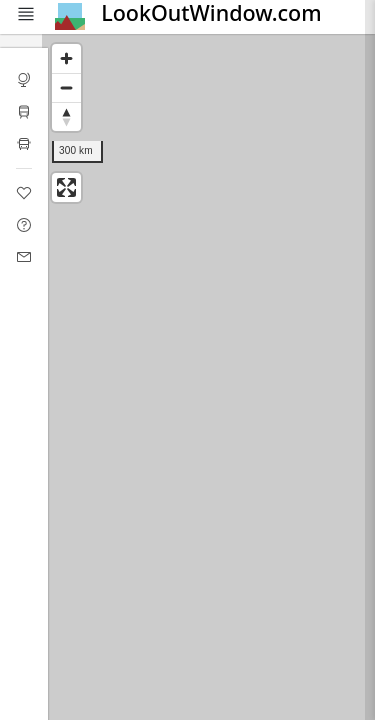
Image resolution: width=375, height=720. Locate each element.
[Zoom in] (66, 58)
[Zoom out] (66, 87)
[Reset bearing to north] (66, 116)
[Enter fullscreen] (66, 187)
